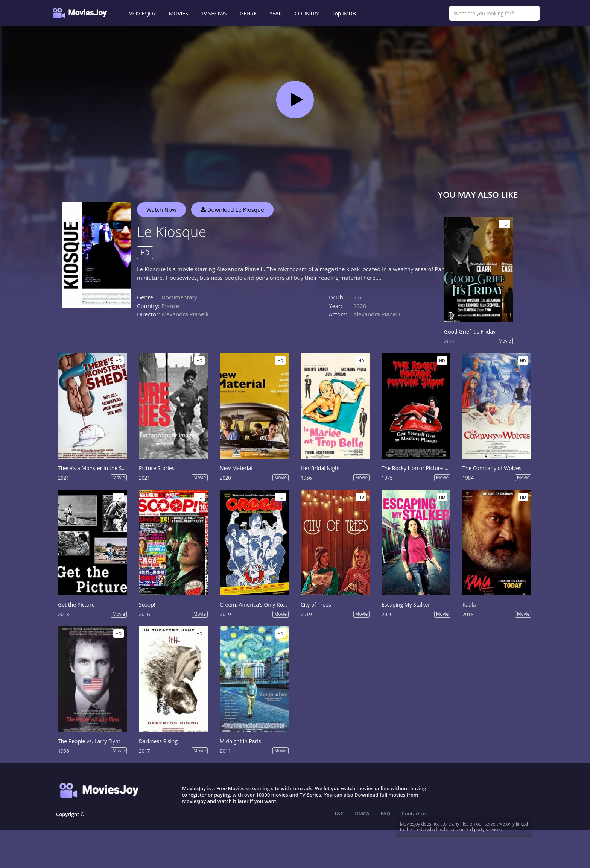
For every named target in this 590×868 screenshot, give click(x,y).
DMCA (362, 813)
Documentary (179, 297)
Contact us (414, 813)
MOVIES (179, 13)
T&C (339, 813)
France (170, 306)
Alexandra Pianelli (185, 314)
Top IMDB (344, 13)
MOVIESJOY (142, 13)
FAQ (386, 813)
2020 (360, 306)
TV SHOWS (214, 13)
